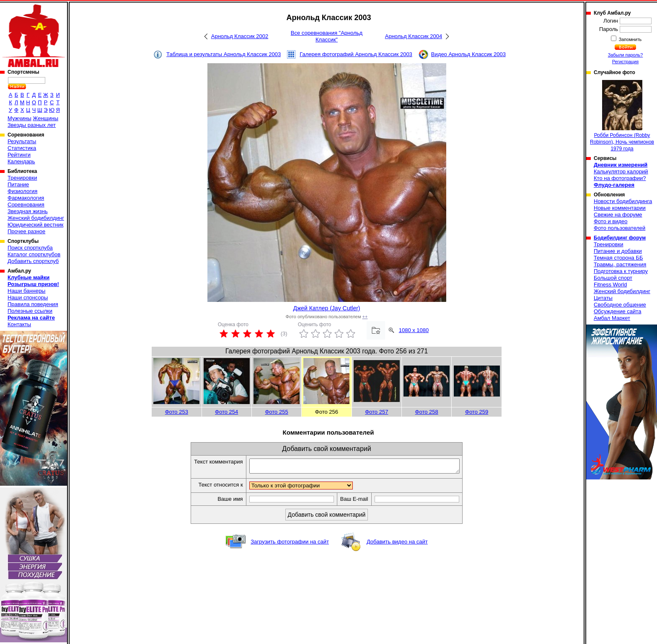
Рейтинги (19, 155)
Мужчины (19, 118)
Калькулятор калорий (621, 171)
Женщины (45, 118)
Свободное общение (620, 305)
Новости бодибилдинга (623, 201)
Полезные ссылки (30, 311)
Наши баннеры (26, 291)
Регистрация (625, 62)
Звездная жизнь (28, 211)
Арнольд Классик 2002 (240, 36)
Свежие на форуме (618, 215)
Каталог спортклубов (34, 254)
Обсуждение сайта (617, 311)
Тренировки (22, 178)
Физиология (22, 191)
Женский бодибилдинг (36, 218)
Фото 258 (427, 412)
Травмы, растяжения (620, 264)
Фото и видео (611, 221)
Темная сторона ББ (618, 258)
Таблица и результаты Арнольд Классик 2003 (224, 54)
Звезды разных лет (32, 125)
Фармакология (26, 198)
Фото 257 (376, 412)
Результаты (22, 141)
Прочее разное (26, 231)
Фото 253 (177, 412)
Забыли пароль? (626, 55)
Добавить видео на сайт (397, 544)
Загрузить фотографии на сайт (290, 544)
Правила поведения (33, 304)
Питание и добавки (618, 251)
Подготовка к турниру (621, 271)
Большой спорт (613, 278)
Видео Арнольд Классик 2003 (468, 54)
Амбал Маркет (612, 318)
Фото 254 (226, 412)
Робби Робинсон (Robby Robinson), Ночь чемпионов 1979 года (622, 116)
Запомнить (630, 39)
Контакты (19, 324)
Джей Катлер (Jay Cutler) (326, 308)
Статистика (22, 148)
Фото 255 (276, 412)
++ (365, 317)
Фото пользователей (619, 228)
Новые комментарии (620, 208)
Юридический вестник (35, 225)
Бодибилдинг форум (620, 238)
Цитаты (603, 298)
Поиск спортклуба (30, 248)
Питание (18, 184)
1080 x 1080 (414, 330)
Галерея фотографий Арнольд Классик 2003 (356, 54)
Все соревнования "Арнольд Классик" (327, 36)
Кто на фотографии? (620, 178)
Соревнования (26, 205)
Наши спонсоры (28, 298)
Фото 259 (477, 412)
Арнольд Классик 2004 (414, 36)
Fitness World (610, 285)
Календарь (21, 161)
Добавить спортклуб (33, 261)
